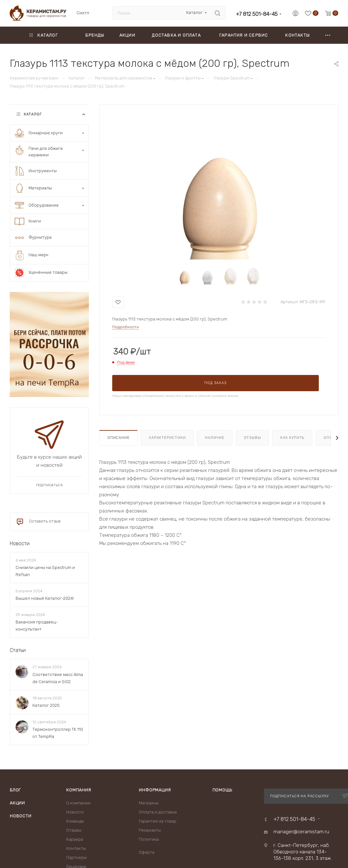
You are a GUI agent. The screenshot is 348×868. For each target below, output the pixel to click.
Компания (78, 790)
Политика (149, 839)
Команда (75, 821)
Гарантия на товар (158, 821)
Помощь (222, 790)
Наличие (215, 438)
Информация (155, 790)
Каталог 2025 (46, 705)
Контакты (76, 848)
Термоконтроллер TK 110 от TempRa (58, 733)
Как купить (292, 438)
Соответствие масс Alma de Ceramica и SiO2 (58, 678)
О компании (78, 803)
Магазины (149, 803)
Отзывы (252, 438)
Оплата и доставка (158, 812)
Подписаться (49, 485)
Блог (15, 790)
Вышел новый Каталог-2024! (45, 598)
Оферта (147, 852)
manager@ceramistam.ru (301, 832)
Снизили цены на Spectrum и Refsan (45, 571)
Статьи (18, 651)
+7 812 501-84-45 (257, 14)
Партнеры (77, 857)
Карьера (75, 839)
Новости (20, 543)
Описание (118, 438)
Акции (17, 803)
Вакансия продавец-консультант (37, 626)
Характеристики (167, 438)
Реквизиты (150, 830)
